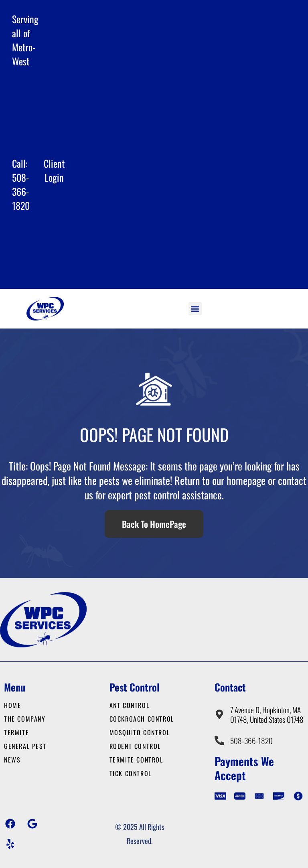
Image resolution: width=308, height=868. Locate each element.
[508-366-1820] (219, 740)
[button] (195, 309)
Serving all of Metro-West (25, 40)
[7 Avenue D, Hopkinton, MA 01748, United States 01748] (219, 714)
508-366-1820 (251, 741)
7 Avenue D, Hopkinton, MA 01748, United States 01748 (267, 715)
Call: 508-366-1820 (21, 184)
